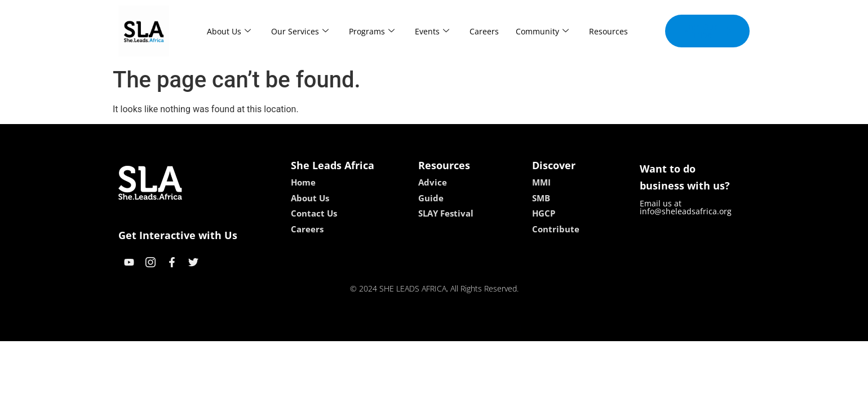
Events (432, 31)
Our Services (300, 31)
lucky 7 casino (461, 328)
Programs (372, 31)
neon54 (507, 328)
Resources (608, 31)
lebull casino (406, 328)
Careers (484, 31)
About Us (229, 31)
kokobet (362, 328)
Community (542, 31)
